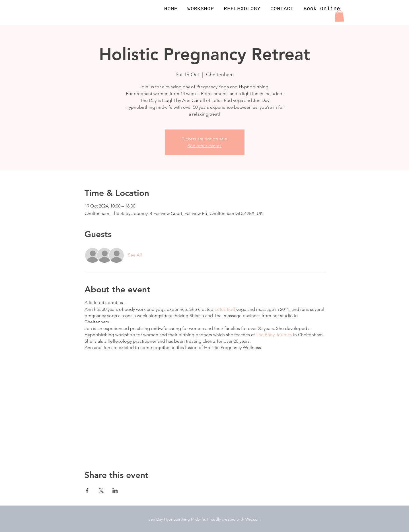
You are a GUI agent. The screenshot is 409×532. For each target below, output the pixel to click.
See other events (204, 146)
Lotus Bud (225, 309)
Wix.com (253, 519)
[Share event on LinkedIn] (115, 490)
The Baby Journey (274, 335)
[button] (339, 16)
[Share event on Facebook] (87, 490)
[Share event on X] (101, 490)
